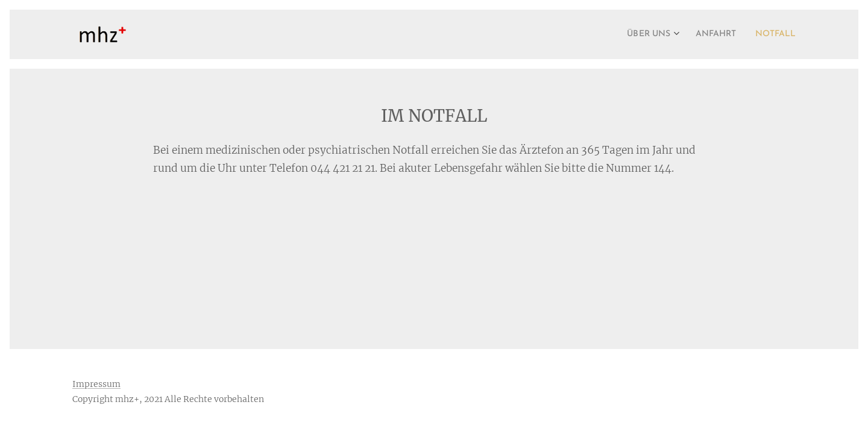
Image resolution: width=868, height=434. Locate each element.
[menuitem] (638, 34)
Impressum (96, 384)
